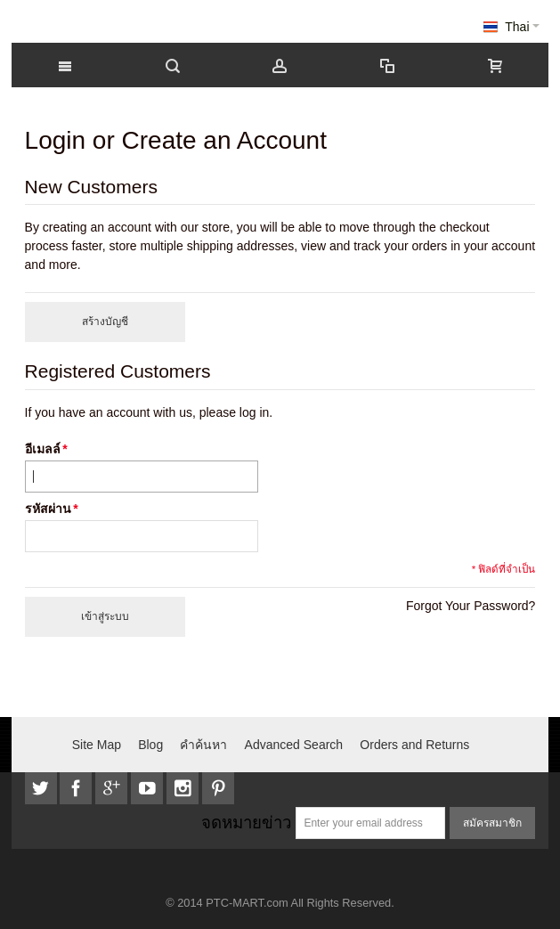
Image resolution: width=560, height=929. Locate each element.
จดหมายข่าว (246, 823)
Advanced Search (294, 745)
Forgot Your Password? (471, 606)
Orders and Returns (414, 745)
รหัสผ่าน (48, 509)
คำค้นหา (203, 745)
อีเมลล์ (43, 449)
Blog (150, 745)
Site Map (97, 745)
